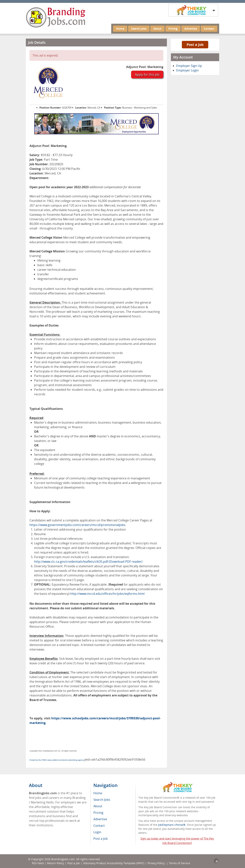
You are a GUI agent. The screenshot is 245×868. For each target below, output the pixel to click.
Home (120, 29)
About (157, 29)
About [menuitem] (98, 806)
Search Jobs (139, 29)
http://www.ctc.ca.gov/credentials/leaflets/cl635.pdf (71, 562)
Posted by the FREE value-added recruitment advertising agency (57, 760)
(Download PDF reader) (126, 562)
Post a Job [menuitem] (101, 839)
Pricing (173, 29)
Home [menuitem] (98, 793)
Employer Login (187, 70)
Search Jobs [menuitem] (102, 800)
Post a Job (195, 45)
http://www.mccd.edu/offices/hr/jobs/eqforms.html (107, 594)
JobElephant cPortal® (172, 825)
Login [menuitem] (97, 832)
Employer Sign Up (189, 66)
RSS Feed (38, 863)
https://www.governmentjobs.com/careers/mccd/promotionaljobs (77, 525)
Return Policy (56, 863)
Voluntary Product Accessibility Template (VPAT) (114, 863)
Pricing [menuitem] (98, 813)
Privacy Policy (156, 863)
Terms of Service (179, 863)
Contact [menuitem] (99, 826)
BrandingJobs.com (63, 859)
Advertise (191, 29)
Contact (209, 29)
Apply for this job (147, 75)
